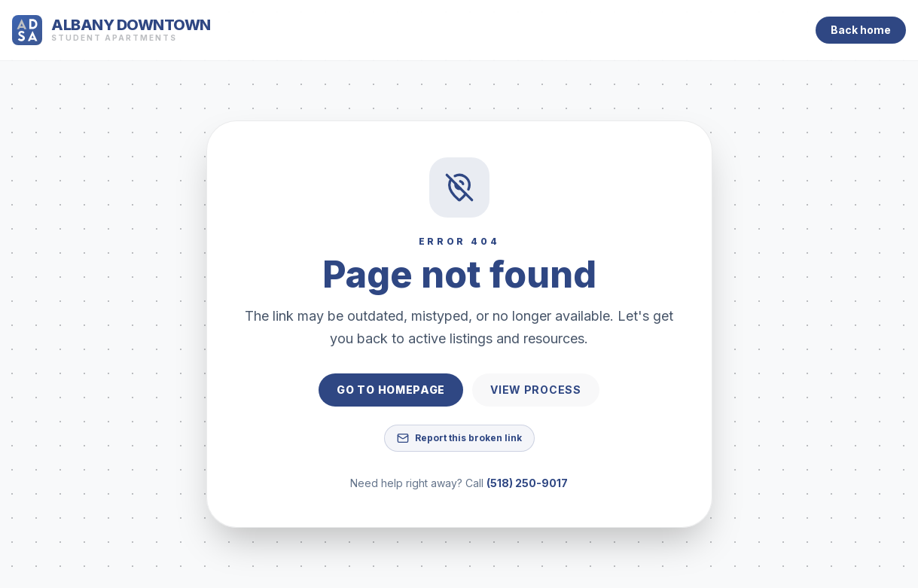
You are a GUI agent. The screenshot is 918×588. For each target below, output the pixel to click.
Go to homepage (391, 390)
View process (535, 390)
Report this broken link (459, 438)
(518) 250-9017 (527, 483)
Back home (861, 30)
